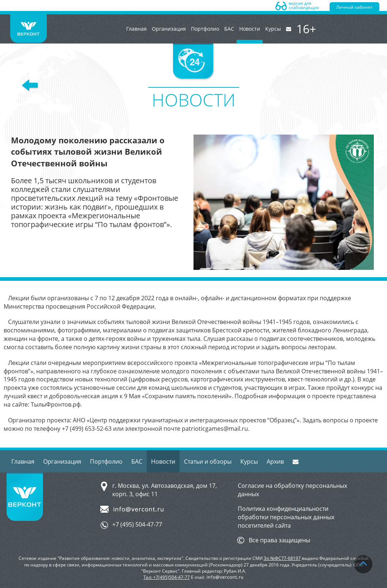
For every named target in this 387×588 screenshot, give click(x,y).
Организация (169, 29)
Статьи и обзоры (208, 461)
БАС (229, 29)
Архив (275, 461)
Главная (136, 29)
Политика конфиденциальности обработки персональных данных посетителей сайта (286, 517)
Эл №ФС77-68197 (282, 558)
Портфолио (205, 29)
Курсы (273, 29)
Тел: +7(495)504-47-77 (167, 577)
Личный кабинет (354, 7)
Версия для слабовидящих (297, 5)
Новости (250, 34)
